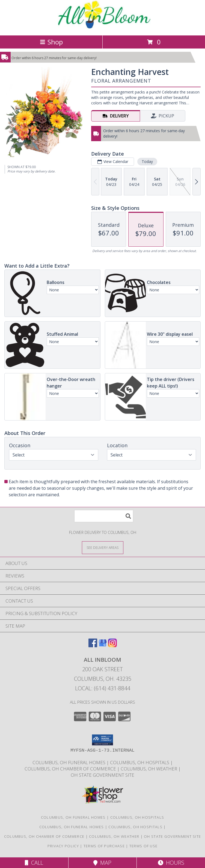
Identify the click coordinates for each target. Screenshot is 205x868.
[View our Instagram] (112, 645)
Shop (51, 42)
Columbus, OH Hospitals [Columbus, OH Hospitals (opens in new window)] (137, 817)
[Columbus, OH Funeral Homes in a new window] (69, 762)
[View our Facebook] (93, 645)
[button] (102, 740)
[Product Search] (104, 516)
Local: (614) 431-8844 (103, 688)
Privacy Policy (63, 846)
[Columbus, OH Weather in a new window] (149, 769)
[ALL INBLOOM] (102, 27)
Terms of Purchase (104, 846)
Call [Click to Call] (34, 863)
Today (147, 161)
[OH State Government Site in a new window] (102, 775)
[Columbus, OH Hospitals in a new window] (140, 762)
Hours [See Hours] (171, 863)
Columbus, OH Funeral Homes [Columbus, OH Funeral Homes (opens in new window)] (73, 817)
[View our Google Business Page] (103, 645)
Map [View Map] (102, 863)
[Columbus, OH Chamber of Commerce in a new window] (71, 769)
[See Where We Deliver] (103, 547)
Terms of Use (144, 846)
